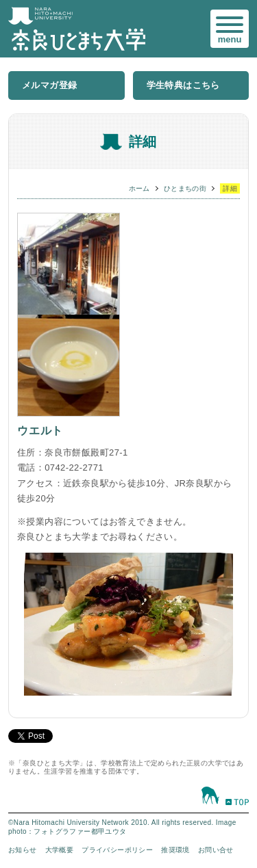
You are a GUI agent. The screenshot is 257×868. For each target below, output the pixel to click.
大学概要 (60, 850)
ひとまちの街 (185, 188)
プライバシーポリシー (117, 850)
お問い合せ (216, 850)
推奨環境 (175, 850)
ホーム (139, 188)
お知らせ (23, 850)
